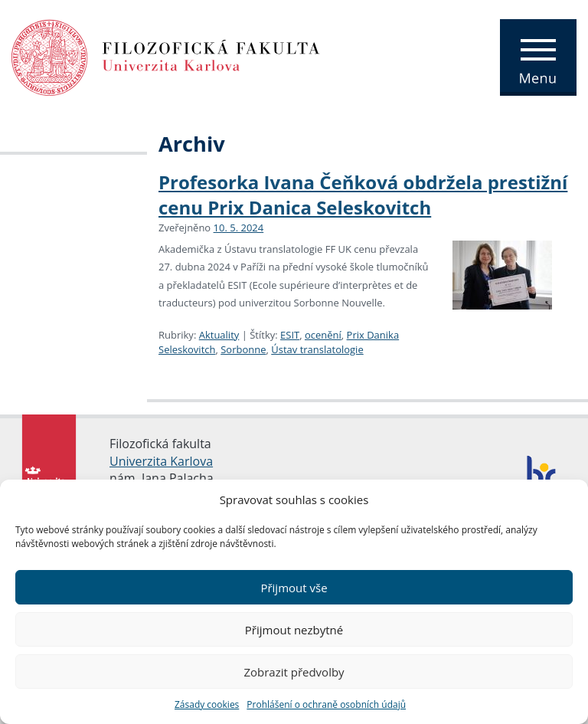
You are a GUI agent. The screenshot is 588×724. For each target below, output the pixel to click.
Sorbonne (243, 349)
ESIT (290, 335)
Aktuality (219, 335)
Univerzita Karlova (161, 461)
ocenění (323, 335)
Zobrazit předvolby (294, 672)
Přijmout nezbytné (294, 630)
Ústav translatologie (317, 349)
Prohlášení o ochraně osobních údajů (326, 704)
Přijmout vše (294, 588)
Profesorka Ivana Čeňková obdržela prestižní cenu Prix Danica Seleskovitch (363, 195)
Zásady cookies (207, 704)
